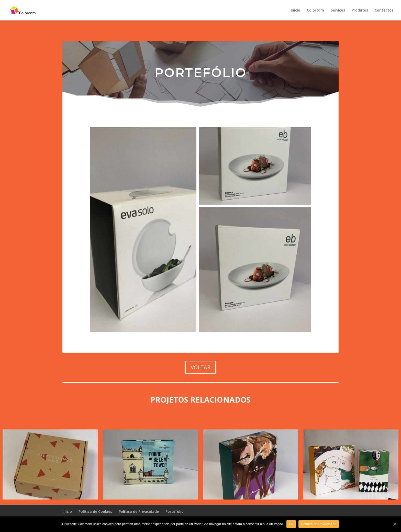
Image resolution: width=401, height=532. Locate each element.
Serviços (338, 10)
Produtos (360, 10)
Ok (291, 524)
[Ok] (395, 524)
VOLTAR (201, 367)
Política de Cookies (95, 511)
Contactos (384, 10)
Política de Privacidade (139, 511)
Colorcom (315, 10)
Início (296, 10)
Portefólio (175, 511)
